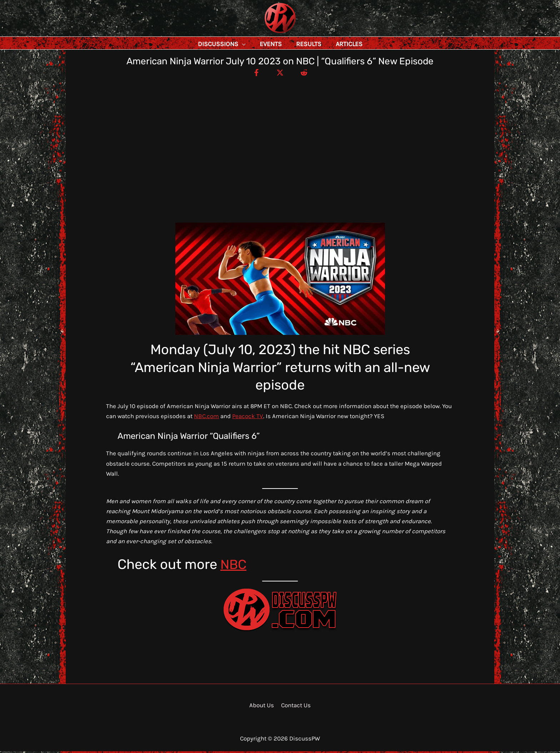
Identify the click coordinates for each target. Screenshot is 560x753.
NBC (234, 566)
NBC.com (206, 418)
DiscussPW (266, 34)
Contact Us (295, 707)
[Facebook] (255, 74)
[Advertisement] (280, 132)
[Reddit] (305, 74)
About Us (262, 707)
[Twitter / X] (280, 74)
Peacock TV (248, 418)
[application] (258, 44)
